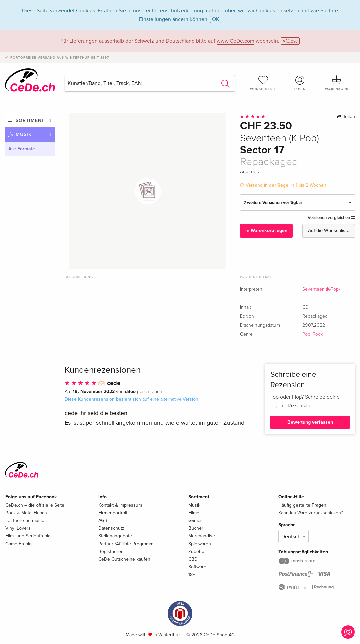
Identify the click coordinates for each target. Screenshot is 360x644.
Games (196, 521)
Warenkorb (337, 83)
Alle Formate (22, 149)
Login (300, 83)
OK (216, 19)
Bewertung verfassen (310, 422)
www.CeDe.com (236, 41)
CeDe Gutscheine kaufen (124, 559)
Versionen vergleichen (331, 218)
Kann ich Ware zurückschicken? (310, 513)
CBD (193, 559)
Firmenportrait (113, 513)
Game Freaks (19, 544)
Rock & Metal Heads (26, 513)
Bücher (196, 528)
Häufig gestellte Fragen (302, 505)
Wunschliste (263, 83)
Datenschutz (111, 528)
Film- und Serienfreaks (28, 536)
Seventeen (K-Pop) (321, 289)
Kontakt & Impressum (120, 505)
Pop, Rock (313, 334)
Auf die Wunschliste (329, 230)
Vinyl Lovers (18, 528)
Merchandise (202, 536)
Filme (194, 513)
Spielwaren (200, 544)
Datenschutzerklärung (178, 11)
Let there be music (25, 521)
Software (197, 567)
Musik (24, 134)
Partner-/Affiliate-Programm (126, 544)
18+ (192, 574)
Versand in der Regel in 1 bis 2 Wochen (286, 185)
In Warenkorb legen (266, 230)
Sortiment (30, 120)
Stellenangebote (115, 536)
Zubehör (197, 551)
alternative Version (179, 399)
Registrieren (111, 551)
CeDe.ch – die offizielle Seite (35, 505)
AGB (103, 521)
